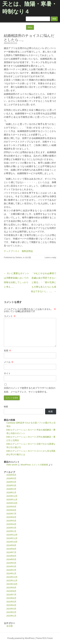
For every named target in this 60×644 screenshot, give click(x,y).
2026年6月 (11, 475)
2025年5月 (11, 521)
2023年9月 (11, 588)
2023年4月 (11, 605)
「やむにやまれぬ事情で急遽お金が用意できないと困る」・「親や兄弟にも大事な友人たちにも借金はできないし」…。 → (44, 282)
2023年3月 (11, 609)
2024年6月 (11, 556)
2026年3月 (11, 485)
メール (9, 362)
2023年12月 (12, 577)
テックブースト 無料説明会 (18, 251)
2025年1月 (11, 531)
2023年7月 (11, 595)
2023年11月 (12, 581)
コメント (10, 316)
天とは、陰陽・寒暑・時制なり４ (30, 8)
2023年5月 (11, 602)
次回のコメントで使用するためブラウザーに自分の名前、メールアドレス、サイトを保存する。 (30, 390)
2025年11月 (12, 500)
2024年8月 (11, 549)
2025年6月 (11, 517)
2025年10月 (12, 503)
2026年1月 (11, 493)
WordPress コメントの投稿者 (34, 465)
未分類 (28, 258)
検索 (6, 407)
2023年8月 (11, 591)
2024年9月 (11, 545)
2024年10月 (12, 542)
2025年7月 (11, 514)
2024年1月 (11, 574)
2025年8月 (11, 510)
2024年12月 (12, 535)
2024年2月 (11, 570)
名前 (8, 350)
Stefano (19, 258)
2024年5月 (11, 559)
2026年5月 (11, 478)
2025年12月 (12, 496)
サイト (7, 373)
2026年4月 (11, 482)
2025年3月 (11, 528)
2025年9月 (11, 507)
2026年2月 (11, 489)
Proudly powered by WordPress (21, 638)
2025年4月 (11, 524)
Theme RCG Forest (44, 638)
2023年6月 (11, 598)
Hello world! (12, 465)
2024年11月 (12, 538)
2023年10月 (12, 584)
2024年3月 (11, 566)
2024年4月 (11, 563)
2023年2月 (11, 612)
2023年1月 (11, 616)
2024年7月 (11, 552)
